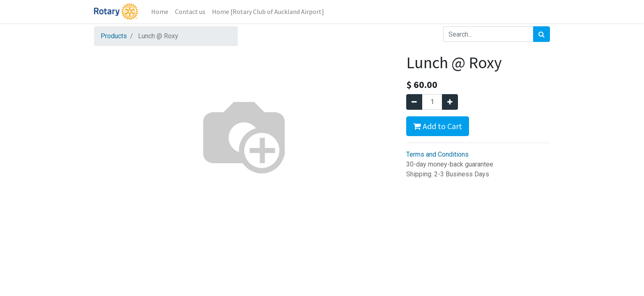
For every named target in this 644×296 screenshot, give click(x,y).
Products (114, 36)
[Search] (542, 34)
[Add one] (450, 102)
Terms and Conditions (437, 154)
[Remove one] (414, 102)
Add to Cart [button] (438, 126)
